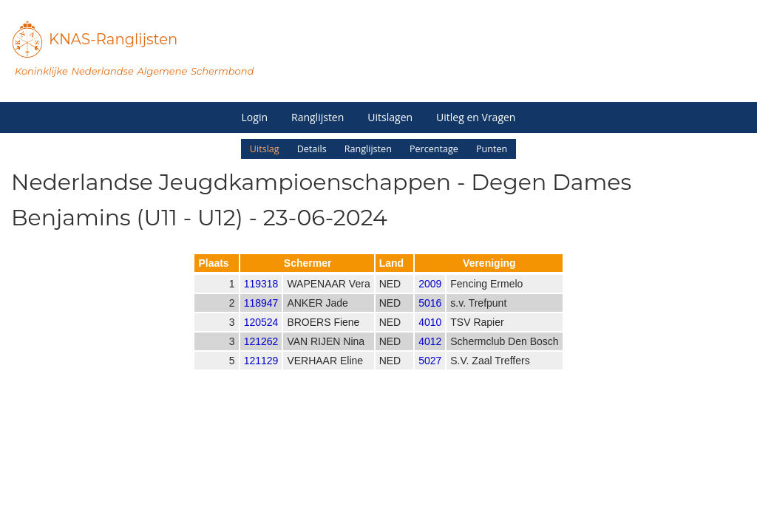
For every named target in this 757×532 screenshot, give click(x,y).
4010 (430, 335)
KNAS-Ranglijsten (113, 39)
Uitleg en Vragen (476, 117)
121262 (261, 354)
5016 (430, 316)
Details (312, 149)
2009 (430, 296)
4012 (430, 354)
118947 (261, 316)
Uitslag (265, 149)
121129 (261, 373)
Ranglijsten (318, 117)
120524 (261, 335)
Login (255, 117)
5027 (430, 373)
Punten (492, 149)
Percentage (434, 149)
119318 (261, 296)
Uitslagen (390, 117)
